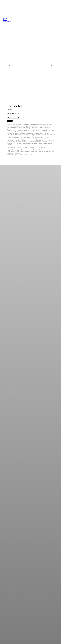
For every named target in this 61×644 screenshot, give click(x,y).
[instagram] (4, 16)
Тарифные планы (10, 7)
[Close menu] (1, 3)
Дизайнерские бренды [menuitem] (7, 22)
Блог (5, 9)
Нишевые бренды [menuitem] (6, 19)
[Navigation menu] (1, 1)
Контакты (7, 12)
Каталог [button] (6, 5)
